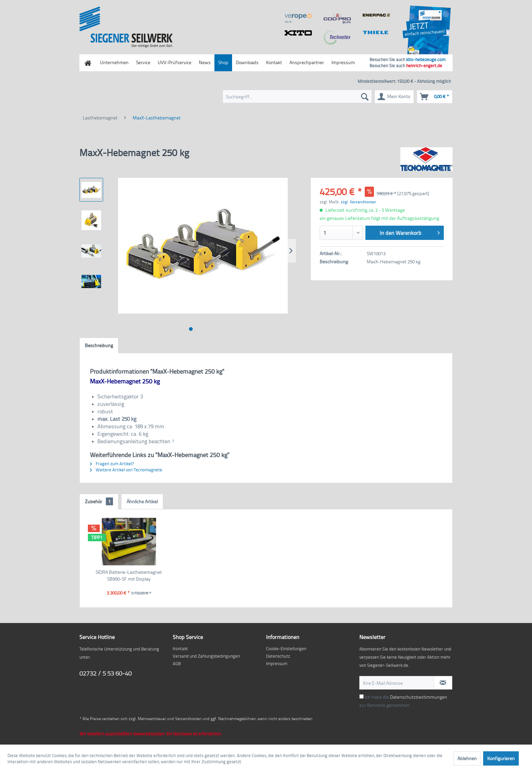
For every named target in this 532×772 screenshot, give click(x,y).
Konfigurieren (501, 758)
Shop (223, 62)
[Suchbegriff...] (297, 96)
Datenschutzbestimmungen (419, 697)
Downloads (247, 62)
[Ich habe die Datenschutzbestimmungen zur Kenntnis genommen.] (362, 696)
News (205, 62)
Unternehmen (114, 62)
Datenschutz (278, 656)
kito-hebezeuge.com (426, 59)
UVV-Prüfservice (175, 62)
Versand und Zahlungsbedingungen (206, 656)
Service (143, 62)
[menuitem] (297, 96)
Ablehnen (467, 758)
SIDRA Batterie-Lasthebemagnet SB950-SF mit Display (129, 575)
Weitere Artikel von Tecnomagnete (126, 470)
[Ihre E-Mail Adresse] (397, 683)
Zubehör (99, 501)
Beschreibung (99, 345)
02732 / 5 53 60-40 (106, 673)
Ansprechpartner (307, 62)
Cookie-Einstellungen (286, 648)
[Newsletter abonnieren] (443, 683)
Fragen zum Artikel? (112, 464)
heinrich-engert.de (424, 65)
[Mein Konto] (394, 97)
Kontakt (274, 62)
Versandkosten (188, 719)
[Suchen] (365, 96)
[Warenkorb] (435, 97)
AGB (177, 663)
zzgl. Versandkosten (358, 202)
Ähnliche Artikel (142, 501)
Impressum (343, 62)
